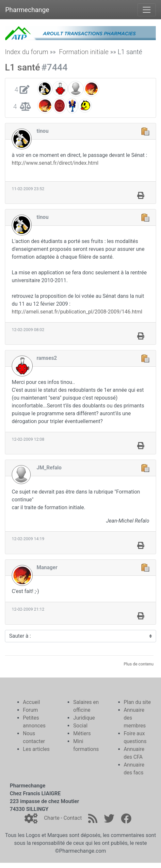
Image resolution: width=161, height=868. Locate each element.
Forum (30, 710)
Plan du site (137, 702)
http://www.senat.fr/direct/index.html (55, 163)
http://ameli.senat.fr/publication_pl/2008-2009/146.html (77, 312)
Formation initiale (84, 52)
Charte (52, 818)
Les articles (36, 749)
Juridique (84, 718)
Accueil (31, 702)
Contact (72, 818)
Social (80, 726)
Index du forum (27, 52)
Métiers (82, 733)
